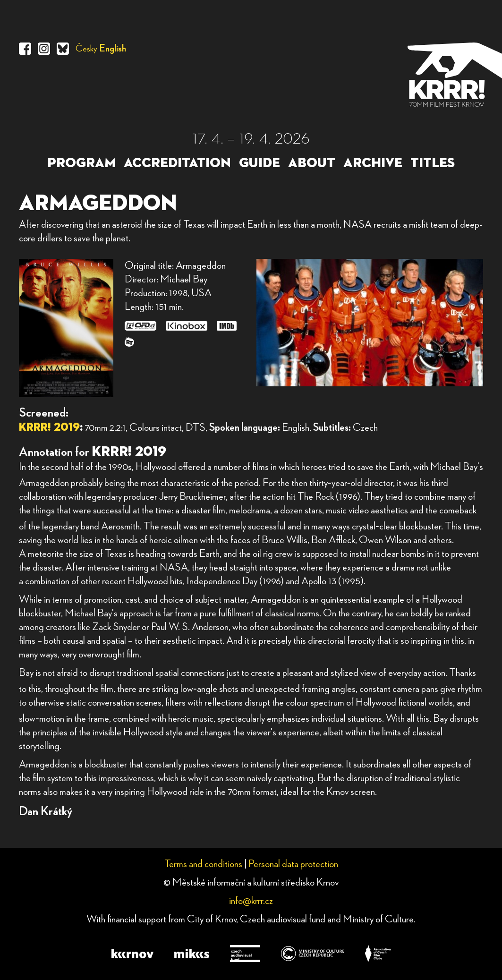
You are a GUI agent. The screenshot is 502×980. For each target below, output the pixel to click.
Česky (86, 49)
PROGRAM (81, 163)
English (113, 49)
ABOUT (312, 163)
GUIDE (260, 163)
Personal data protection (293, 864)
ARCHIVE (373, 163)
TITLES (433, 163)
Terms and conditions (203, 864)
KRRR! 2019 (49, 427)
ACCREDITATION (177, 163)
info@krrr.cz (251, 901)
